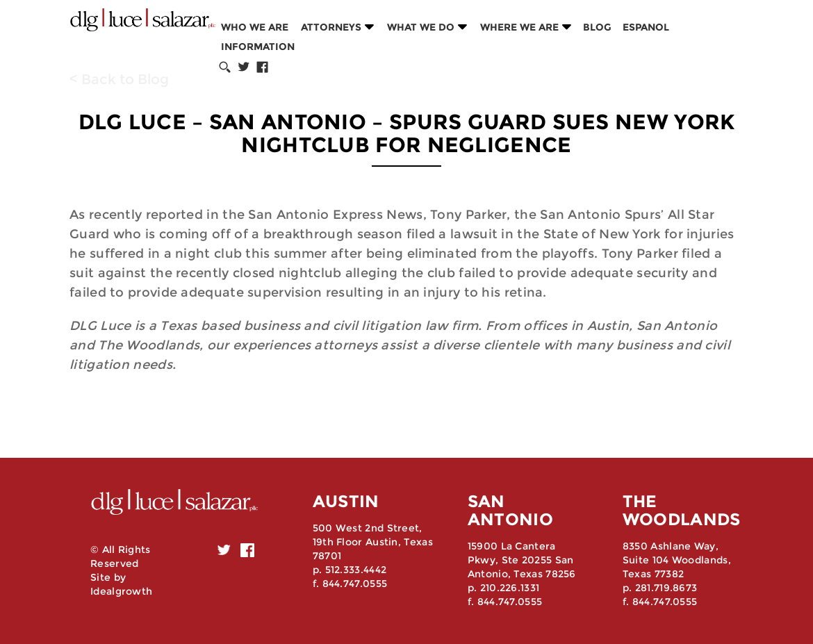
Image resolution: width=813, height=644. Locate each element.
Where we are (519, 27)
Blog (597, 27)
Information (258, 47)
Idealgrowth (121, 591)
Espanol (646, 27)
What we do (421, 27)
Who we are (255, 27)
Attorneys (331, 27)
